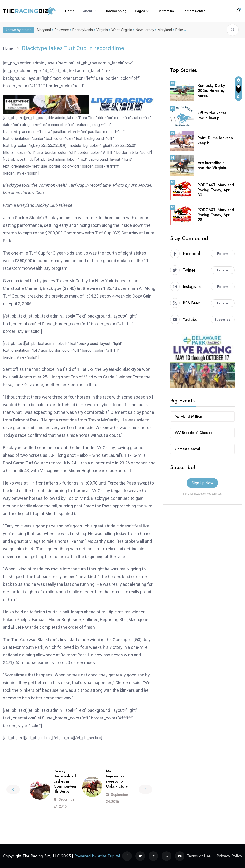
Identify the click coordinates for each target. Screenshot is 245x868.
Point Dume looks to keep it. (215, 140)
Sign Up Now (202, 483)
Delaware (62, 30)
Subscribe (223, 320)
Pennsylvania (83, 30)
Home (70, 11)
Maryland (44, 30)
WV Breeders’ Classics (193, 433)
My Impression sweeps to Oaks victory (117, 779)
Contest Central (194, 11)
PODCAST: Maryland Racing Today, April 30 (216, 190)
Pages (140, 11)
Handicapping (116, 11)
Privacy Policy (229, 856)
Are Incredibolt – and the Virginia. (213, 165)
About (88, 11)
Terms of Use (199, 856)
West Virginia (122, 30)
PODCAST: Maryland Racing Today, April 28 (216, 215)
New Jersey (145, 30)
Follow (223, 254)
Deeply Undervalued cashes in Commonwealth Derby (65, 781)
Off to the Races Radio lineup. (212, 116)
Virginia (102, 30)
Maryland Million (188, 416)
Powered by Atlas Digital (97, 856)
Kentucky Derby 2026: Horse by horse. (211, 91)
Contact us (166, 11)
